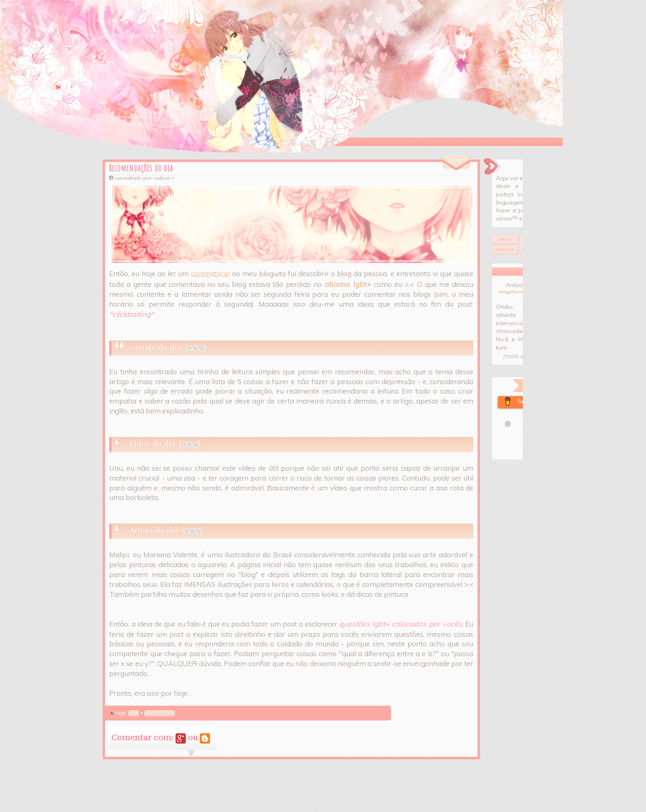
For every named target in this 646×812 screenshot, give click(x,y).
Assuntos (476, 271)
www (167, 350)
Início (476, 261)
